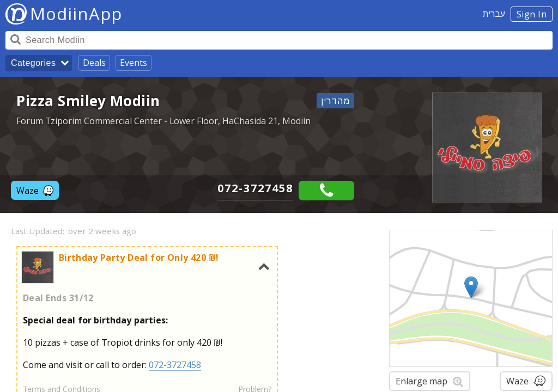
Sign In (532, 14)
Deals (94, 63)
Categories (33, 63)
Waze (35, 191)
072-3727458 (255, 188)
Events (134, 63)
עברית (494, 14)
